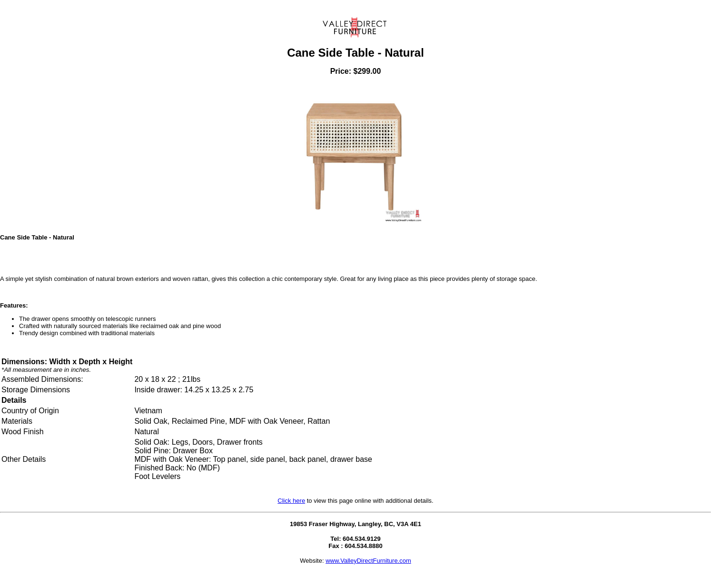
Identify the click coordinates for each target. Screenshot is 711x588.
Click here (291, 501)
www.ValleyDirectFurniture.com (368, 561)
